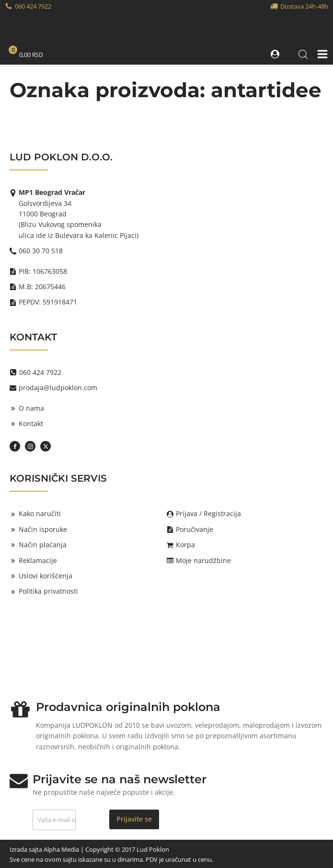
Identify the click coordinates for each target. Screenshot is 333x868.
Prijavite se (134, 819)
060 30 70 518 (41, 251)
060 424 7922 (33, 6)
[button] (276, 54)
